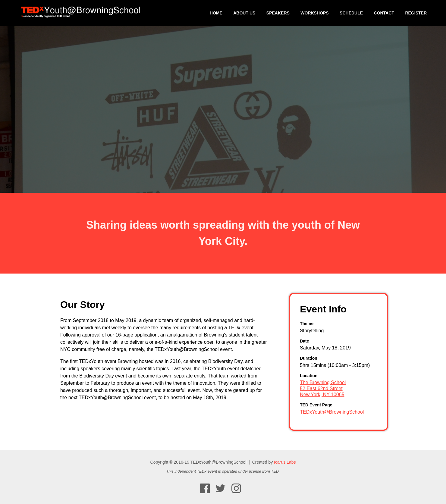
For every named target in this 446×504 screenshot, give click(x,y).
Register (416, 13)
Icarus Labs (285, 462)
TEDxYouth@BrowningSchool (332, 412)
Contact (384, 13)
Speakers (278, 13)
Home (216, 13)
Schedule (351, 13)
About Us (244, 13)
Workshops (314, 13)
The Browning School (323, 382)
